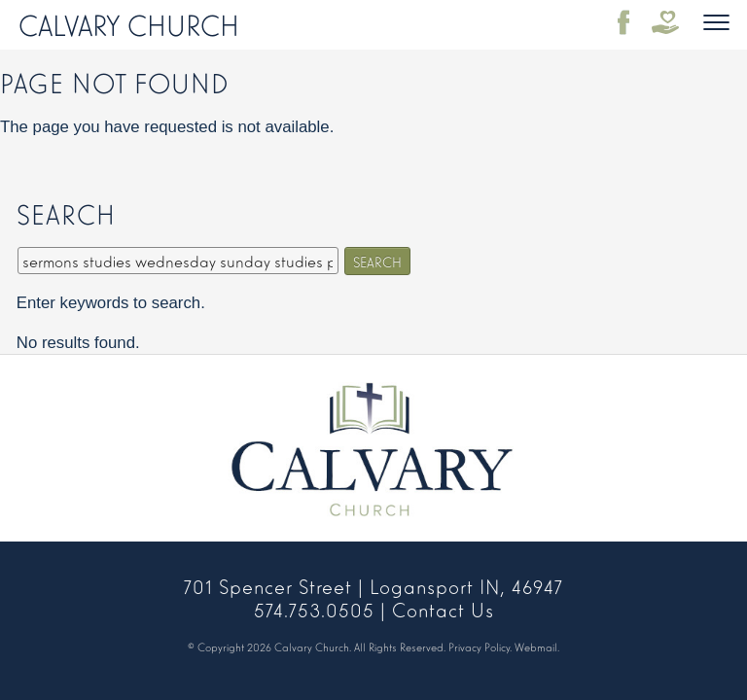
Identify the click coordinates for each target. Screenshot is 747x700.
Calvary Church (129, 23)
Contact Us (443, 609)
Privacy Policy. (480, 647)
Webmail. (537, 647)
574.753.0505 (314, 609)
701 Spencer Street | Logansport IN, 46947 (373, 585)
